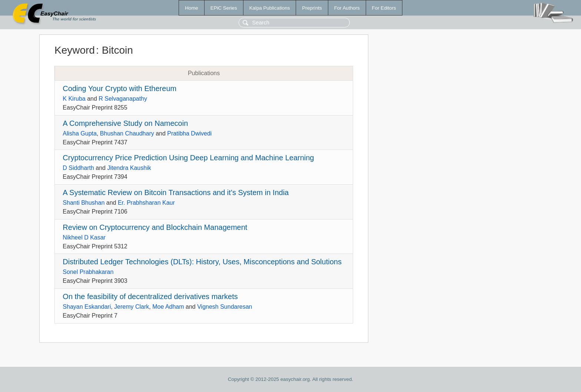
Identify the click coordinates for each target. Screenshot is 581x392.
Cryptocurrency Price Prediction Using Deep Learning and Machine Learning (188, 158)
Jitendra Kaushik (129, 168)
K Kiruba (74, 99)
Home (192, 8)
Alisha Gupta (80, 133)
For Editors (384, 8)
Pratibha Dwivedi (189, 133)
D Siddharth (78, 168)
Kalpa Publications (270, 8)
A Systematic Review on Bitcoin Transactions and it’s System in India (176, 192)
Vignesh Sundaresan (225, 307)
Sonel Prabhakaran (88, 272)
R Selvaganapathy (123, 99)
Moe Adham (168, 307)
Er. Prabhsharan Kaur (146, 203)
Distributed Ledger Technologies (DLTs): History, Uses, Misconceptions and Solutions (202, 262)
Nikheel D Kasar (84, 237)
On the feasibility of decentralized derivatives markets (150, 296)
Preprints (312, 8)
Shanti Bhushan (84, 203)
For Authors (347, 8)
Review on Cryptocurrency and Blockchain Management (155, 227)
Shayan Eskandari (87, 307)
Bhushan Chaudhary (127, 133)
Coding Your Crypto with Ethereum (119, 88)
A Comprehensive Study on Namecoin (125, 123)
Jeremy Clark (132, 307)
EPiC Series (224, 8)
